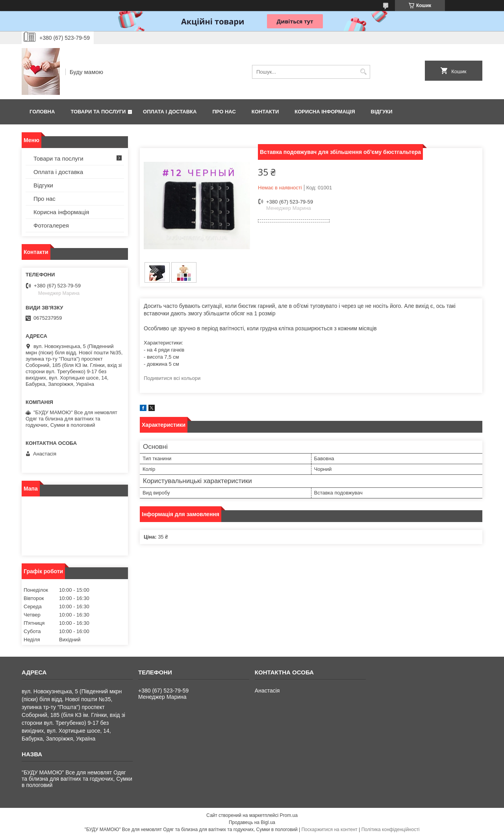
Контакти (265, 112)
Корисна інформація (325, 112)
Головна (42, 112)
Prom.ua (289, 815)
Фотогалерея (51, 225)
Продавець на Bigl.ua (252, 822)
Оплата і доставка (170, 112)
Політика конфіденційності (391, 830)
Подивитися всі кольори (172, 378)
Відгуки (382, 112)
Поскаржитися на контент (329, 830)
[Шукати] (363, 72)
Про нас (224, 112)
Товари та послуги (98, 112)
